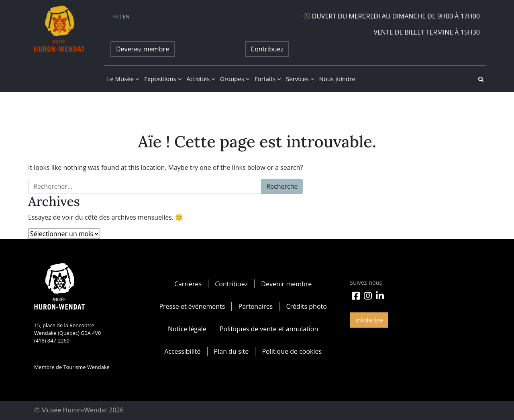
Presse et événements (192, 306)
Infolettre (369, 320)
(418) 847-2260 (52, 340)
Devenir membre (286, 284)
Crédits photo (306, 306)
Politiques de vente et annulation (269, 329)
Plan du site (232, 351)
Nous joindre (337, 79)
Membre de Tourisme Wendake (72, 367)
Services (300, 79)
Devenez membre (143, 49)
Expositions (163, 79)
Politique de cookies (292, 351)
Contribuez (267, 49)
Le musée (123, 79)
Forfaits (268, 79)
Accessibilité (182, 351)
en (126, 16)
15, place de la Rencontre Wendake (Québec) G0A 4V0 (67, 329)
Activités (201, 79)
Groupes (235, 79)
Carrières (188, 284)
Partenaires (256, 306)
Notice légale (187, 329)
